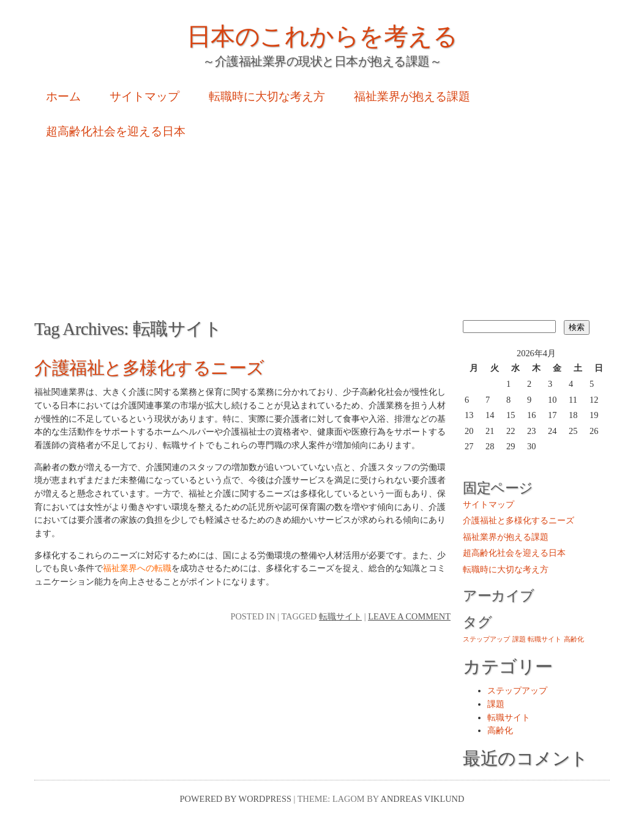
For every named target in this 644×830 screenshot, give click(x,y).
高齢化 (500, 730)
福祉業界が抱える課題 (412, 96)
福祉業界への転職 (137, 568)
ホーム (63, 96)
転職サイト (340, 616)
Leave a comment (409, 616)
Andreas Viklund (423, 799)
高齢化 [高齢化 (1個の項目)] (574, 639)
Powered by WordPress (236, 799)
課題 (496, 704)
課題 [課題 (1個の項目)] (519, 639)
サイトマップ (144, 96)
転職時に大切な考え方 (267, 96)
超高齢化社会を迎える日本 (116, 131)
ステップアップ (517, 690)
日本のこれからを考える (322, 36)
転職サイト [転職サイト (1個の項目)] (545, 639)
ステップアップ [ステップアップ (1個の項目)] (486, 639)
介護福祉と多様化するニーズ (149, 368)
